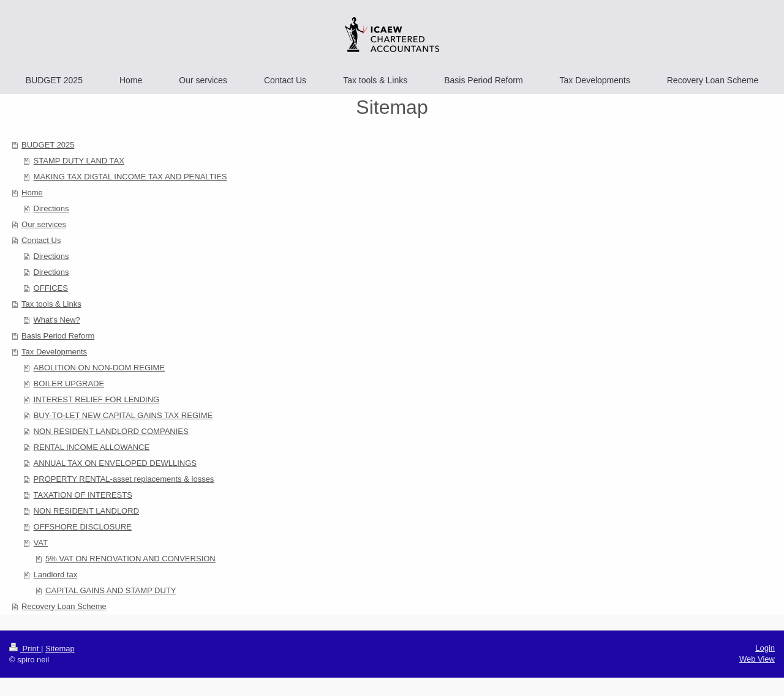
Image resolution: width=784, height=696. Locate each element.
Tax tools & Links (51, 304)
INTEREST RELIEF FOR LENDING (97, 399)
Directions (51, 208)
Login (765, 648)
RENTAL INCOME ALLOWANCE (92, 447)
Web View (757, 659)
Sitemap (60, 649)
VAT (41, 543)
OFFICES (51, 288)
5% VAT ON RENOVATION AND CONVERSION (130, 559)
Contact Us (41, 240)
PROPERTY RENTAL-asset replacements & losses (124, 479)
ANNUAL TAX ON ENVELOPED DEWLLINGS (115, 463)
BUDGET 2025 (48, 145)
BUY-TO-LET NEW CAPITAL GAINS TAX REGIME (123, 415)
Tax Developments (54, 352)
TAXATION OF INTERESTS (83, 495)
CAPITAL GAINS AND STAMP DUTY (111, 590)
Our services (44, 224)
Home (32, 193)
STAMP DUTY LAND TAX (79, 161)
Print (25, 649)
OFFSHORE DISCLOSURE (83, 527)
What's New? (57, 320)
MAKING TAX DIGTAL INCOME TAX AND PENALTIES (130, 177)
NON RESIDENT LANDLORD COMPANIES (111, 431)
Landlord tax (56, 574)
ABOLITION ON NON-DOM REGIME (100, 368)
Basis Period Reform (58, 336)
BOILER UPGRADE (69, 384)
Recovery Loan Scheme (64, 606)
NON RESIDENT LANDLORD (86, 511)
